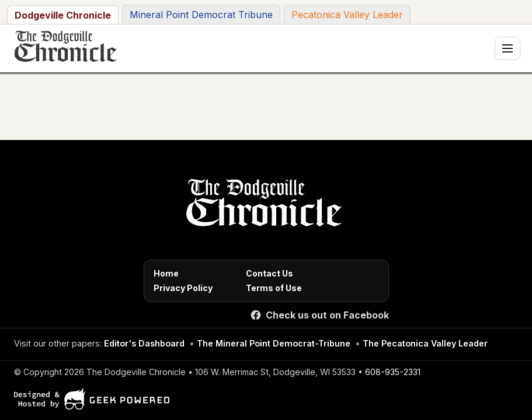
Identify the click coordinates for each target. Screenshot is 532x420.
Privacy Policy (183, 288)
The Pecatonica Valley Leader (425, 343)
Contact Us (270, 273)
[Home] (262, 206)
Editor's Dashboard (144, 343)
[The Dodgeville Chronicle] (64, 48)
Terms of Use (274, 288)
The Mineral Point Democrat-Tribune (274, 343)
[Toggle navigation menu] (507, 48)
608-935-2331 (393, 372)
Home (166, 273)
